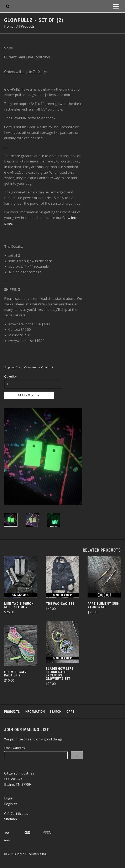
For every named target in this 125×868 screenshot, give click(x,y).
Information (35, 712)
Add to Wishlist (29, 395)
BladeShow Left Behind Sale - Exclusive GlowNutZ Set (60, 674)
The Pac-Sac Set (60, 604)
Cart (70, 712)
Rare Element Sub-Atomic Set (104, 605)
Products (12, 712)
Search (56, 712)
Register (11, 804)
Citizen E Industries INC (31, 854)
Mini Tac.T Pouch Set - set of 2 (19, 605)
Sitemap (11, 819)
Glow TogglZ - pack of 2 (17, 674)
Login (9, 798)
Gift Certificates (16, 814)
